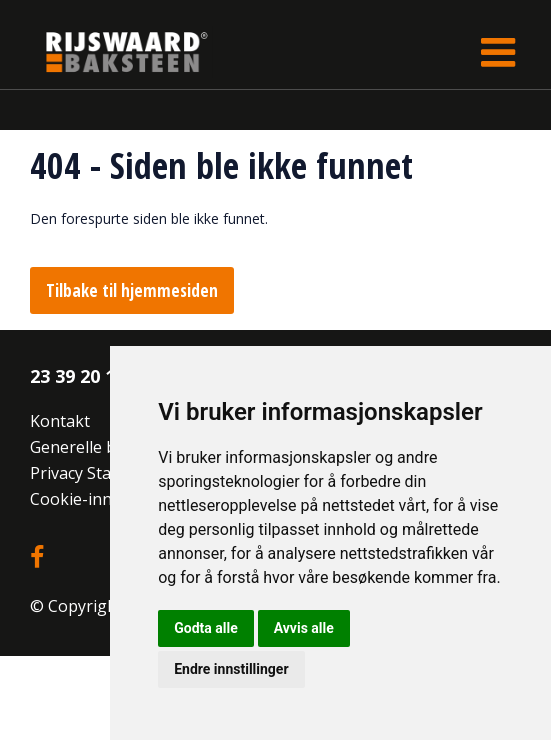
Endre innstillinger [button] (231, 669)
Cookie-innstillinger (104, 499)
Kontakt (60, 421)
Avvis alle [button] (304, 628)
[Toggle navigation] (498, 52)
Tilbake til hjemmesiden (132, 290)
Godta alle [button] (206, 628)
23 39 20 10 (77, 376)
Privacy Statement (97, 473)
